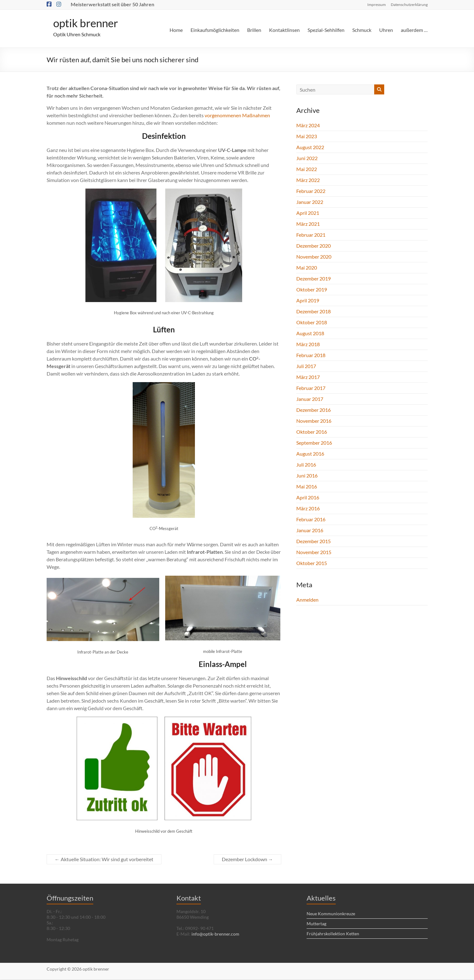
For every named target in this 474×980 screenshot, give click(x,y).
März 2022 (308, 180)
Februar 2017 (311, 388)
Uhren (386, 30)
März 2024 (308, 126)
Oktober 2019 (312, 290)
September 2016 (314, 443)
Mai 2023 (307, 136)
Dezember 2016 (313, 410)
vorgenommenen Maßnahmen (237, 116)
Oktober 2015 (312, 563)
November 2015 (314, 552)
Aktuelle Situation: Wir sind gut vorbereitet (104, 859)
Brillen (254, 30)
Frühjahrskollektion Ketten (333, 934)
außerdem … (414, 30)
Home (176, 30)
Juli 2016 (306, 465)
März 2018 (308, 344)
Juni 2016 (307, 476)
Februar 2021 (311, 235)
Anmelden (307, 600)
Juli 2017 (306, 366)
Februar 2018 (311, 355)
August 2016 (310, 454)
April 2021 (308, 213)
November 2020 (314, 257)
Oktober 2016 (312, 432)
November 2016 (314, 421)
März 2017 (308, 377)
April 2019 (308, 301)
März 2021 (308, 224)
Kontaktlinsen (284, 30)
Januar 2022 (310, 202)
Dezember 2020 (313, 246)
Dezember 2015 (313, 541)
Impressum (377, 5)
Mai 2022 (307, 169)
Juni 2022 (307, 158)
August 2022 (310, 147)
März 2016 (308, 509)
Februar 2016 (311, 520)
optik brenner (87, 23)
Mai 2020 (307, 268)
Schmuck (362, 30)
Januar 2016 (310, 530)
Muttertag (316, 924)
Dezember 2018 (313, 312)
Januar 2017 (310, 399)
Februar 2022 (311, 191)
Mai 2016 (307, 487)
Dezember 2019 (313, 279)
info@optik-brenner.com (215, 934)
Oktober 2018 (312, 323)
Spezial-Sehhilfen (326, 30)
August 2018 (310, 333)
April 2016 (308, 498)
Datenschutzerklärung (409, 5)
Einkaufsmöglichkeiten (215, 30)
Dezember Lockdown (247, 859)
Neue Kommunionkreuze (331, 914)
